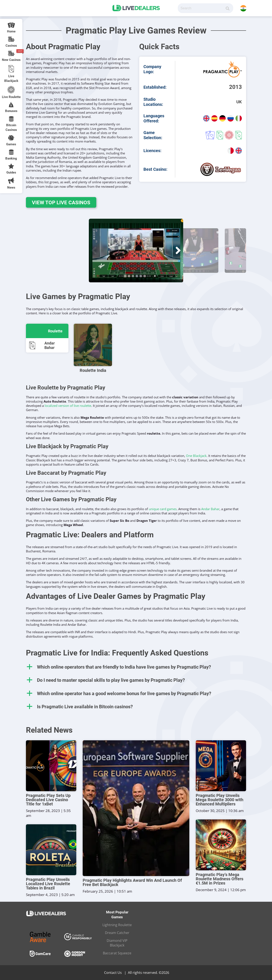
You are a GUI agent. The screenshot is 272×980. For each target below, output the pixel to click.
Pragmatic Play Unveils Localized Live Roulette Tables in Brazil (48, 884)
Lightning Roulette (117, 925)
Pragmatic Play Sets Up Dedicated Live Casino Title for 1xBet (48, 800)
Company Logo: (152, 69)
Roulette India (93, 370)
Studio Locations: (153, 102)
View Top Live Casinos (60, 203)
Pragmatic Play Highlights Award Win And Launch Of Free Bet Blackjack (132, 882)
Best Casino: (155, 169)
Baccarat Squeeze (117, 953)
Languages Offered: (154, 118)
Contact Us (113, 973)
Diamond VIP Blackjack (117, 943)
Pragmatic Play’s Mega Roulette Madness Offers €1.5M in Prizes (220, 879)
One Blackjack (196, 456)
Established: (155, 87)
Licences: (152, 151)
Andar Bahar (210, 509)
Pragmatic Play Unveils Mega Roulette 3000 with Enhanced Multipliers (220, 800)
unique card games (163, 509)
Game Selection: (153, 135)
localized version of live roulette (68, 406)
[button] (94, 250)
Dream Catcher (117, 933)
